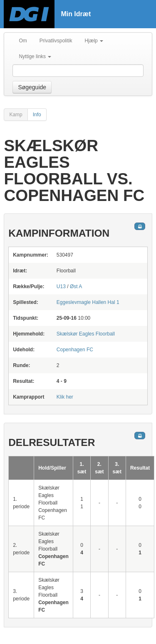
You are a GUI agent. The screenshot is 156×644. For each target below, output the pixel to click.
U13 (61, 286)
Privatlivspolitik (56, 41)
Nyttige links (35, 56)
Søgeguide (32, 87)
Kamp (16, 115)
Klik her (65, 397)
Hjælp (94, 41)
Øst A (76, 286)
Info (37, 115)
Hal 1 (88, 302)
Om (23, 41)
